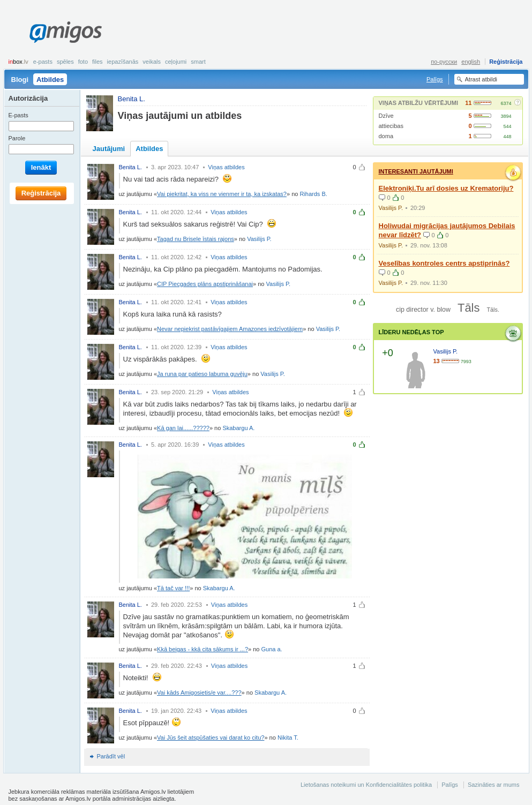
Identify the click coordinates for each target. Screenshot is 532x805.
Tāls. (493, 310)
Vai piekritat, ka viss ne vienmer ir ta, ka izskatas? (222, 194)
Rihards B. (313, 194)
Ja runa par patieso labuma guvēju (202, 374)
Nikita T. (288, 738)
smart (198, 62)
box (18, 62)
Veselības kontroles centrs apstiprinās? (444, 263)
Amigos (66, 32)
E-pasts (43, 62)
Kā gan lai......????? (183, 428)
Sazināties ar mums (494, 785)
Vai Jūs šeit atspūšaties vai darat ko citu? (211, 738)
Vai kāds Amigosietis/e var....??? (199, 693)
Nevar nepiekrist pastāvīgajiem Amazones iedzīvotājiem (230, 329)
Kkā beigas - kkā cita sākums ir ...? (203, 649)
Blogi (20, 80)
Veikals (152, 62)
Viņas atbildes (226, 167)
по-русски (444, 62)
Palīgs (435, 79)
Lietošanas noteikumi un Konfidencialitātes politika (366, 785)
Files (98, 62)
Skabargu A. (238, 428)
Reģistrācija (506, 62)
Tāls (469, 308)
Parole (17, 138)
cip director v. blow (423, 310)
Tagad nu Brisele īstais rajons (196, 239)
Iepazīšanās (123, 62)
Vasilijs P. (259, 239)
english (471, 62)
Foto (83, 62)
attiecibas (391, 126)
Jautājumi (109, 149)
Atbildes (50, 80)
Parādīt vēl (111, 756)
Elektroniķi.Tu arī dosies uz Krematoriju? (446, 188)
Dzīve (386, 116)
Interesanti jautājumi (416, 171)
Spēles (65, 62)
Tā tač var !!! (173, 588)
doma (386, 136)
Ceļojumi (176, 62)
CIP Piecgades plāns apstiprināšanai (205, 284)
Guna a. (272, 649)
